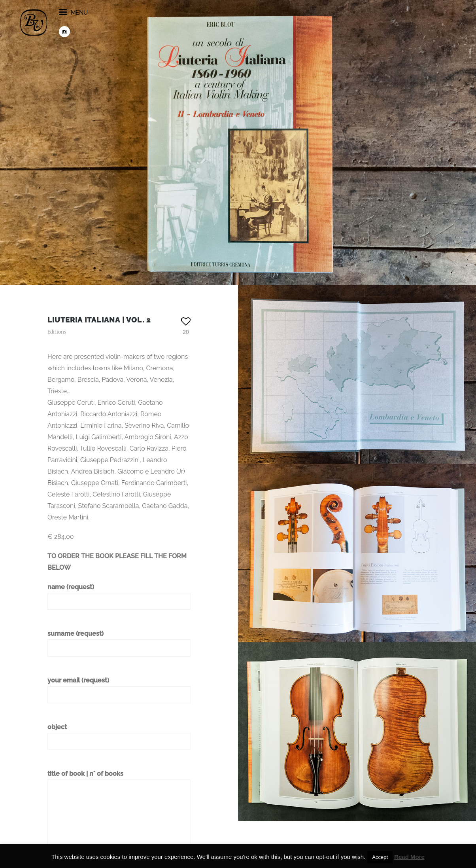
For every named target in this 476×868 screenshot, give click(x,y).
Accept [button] (380, 857)
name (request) (119, 597)
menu (101, 23)
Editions (57, 332)
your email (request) (119, 690)
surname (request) (119, 643)
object (119, 737)
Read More (409, 857)
